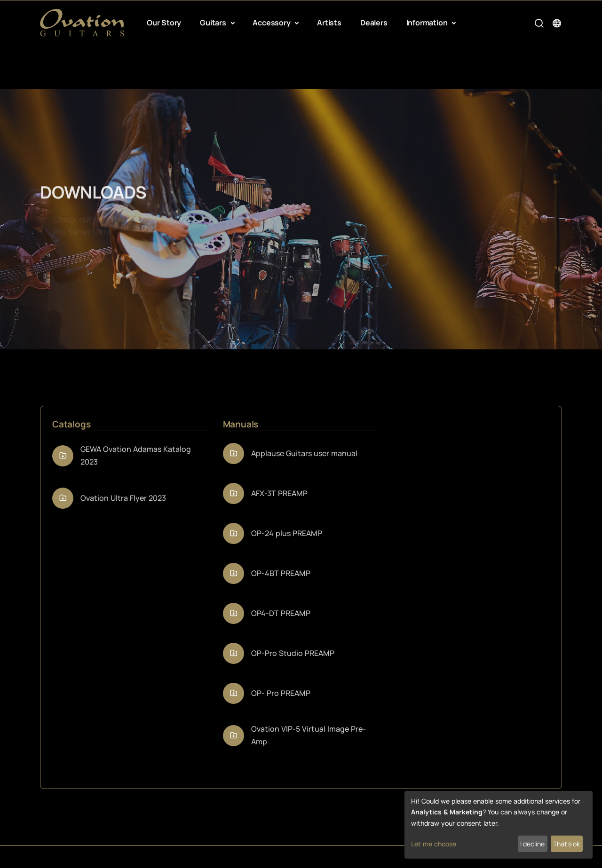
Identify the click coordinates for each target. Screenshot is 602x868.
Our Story (164, 23)
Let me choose (434, 844)
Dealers (374, 23)
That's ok (566, 844)
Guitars (214, 23)
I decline (532, 844)
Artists (329, 23)
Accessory (272, 23)
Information (428, 23)
